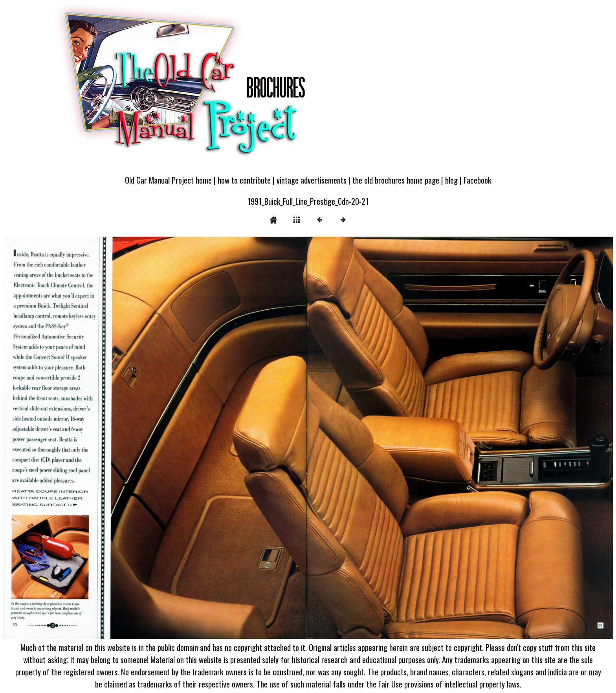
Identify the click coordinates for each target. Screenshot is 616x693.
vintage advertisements (312, 180)
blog (451, 180)
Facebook (478, 180)
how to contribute (244, 180)
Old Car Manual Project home (168, 180)
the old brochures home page (396, 180)
